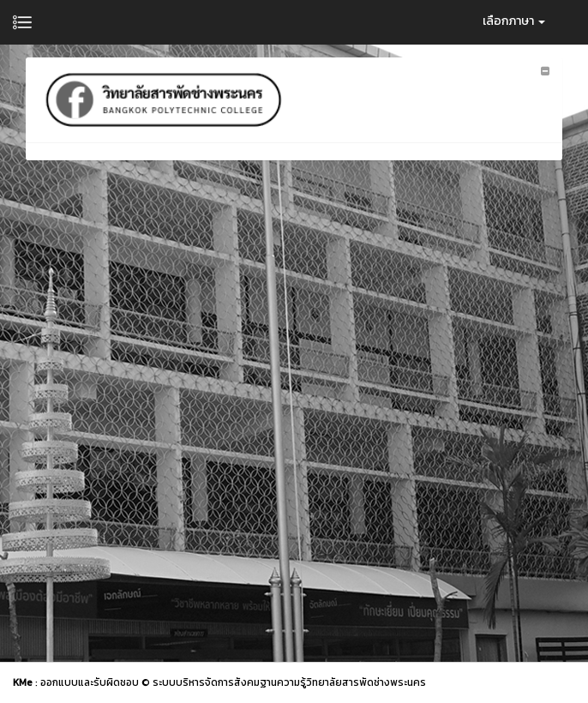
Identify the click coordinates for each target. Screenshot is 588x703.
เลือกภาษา (514, 21)
